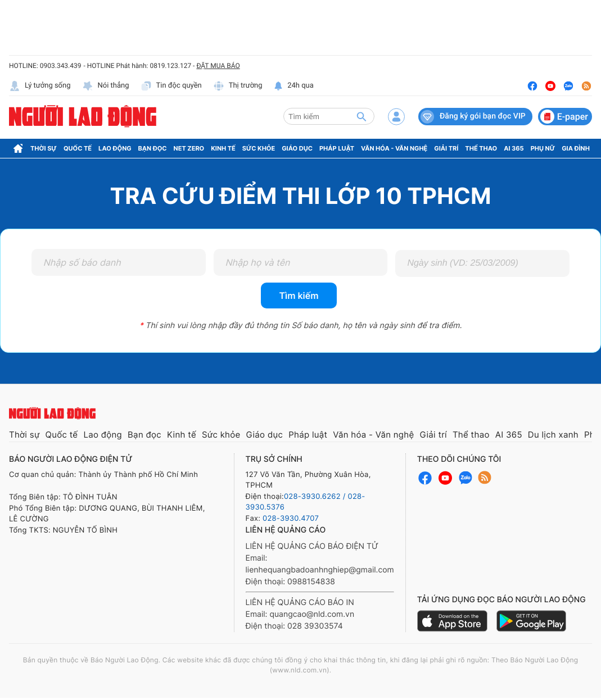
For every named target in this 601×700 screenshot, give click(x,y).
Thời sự (44, 148)
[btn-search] (361, 116)
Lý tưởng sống (40, 86)
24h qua (294, 86)
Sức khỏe (259, 148)
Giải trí (446, 148)
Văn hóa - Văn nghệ (394, 148)
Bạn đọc (153, 148)
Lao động (115, 148)
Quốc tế (78, 148)
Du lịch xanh (553, 435)
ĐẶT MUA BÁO (218, 66)
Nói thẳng (106, 86)
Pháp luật (337, 148)
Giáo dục (297, 148)
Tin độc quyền (171, 86)
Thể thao (481, 148)
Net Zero (189, 148)
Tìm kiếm (299, 296)
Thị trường (238, 86)
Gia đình (576, 148)
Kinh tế (223, 148)
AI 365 (514, 148)
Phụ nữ (543, 148)
